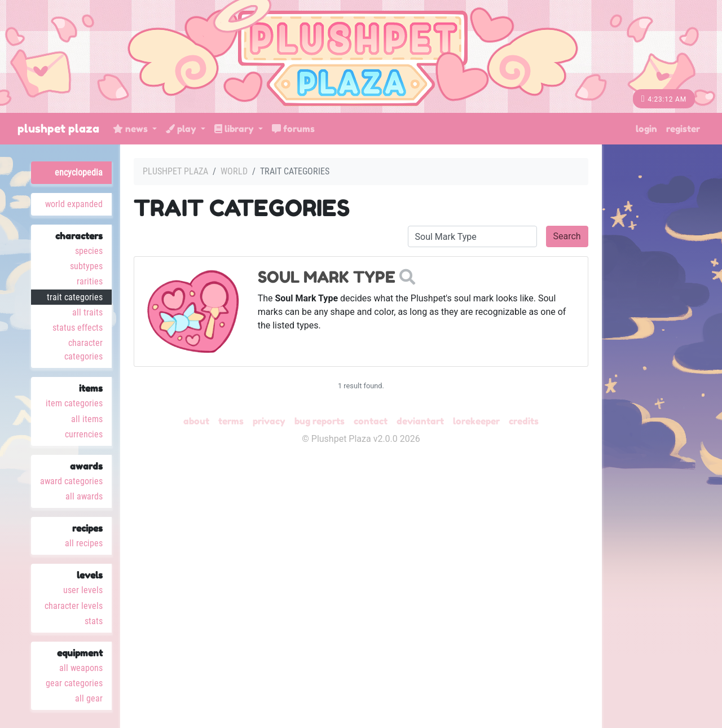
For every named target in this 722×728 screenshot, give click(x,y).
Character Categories (83, 350)
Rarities (90, 281)
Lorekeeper (476, 421)
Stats (94, 621)
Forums (293, 129)
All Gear (89, 698)
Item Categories (74, 403)
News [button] (131, 129)
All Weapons (81, 668)
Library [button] (235, 129)
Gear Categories (74, 683)
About (196, 421)
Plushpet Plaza (58, 129)
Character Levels (74, 606)
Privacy (269, 421)
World (234, 171)
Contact (371, 421)
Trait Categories (75, 297)
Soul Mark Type (327, 277)
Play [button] (182, 129)
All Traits (87, 312)
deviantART (420, 421)
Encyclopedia (79, 172)
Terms (231, 421)
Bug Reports (320, 421)
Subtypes (86, 266)
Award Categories (71, 481)
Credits (524, 421)
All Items (87, 419)
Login (646, 129)
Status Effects (78, 328)
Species (89, 251)
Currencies (84, 434)
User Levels (83, 590)
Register (683, 129)
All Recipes (84, 543)
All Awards (84, 496)
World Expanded (74, 204)
